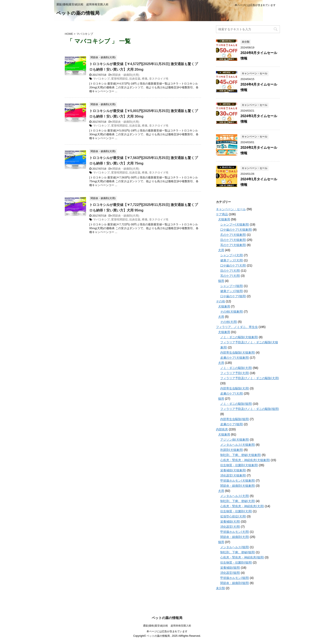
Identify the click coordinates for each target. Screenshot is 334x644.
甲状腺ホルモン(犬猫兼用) (238, 481)
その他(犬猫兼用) (232, 312)
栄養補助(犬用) (230, 522)
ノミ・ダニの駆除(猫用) (236, 404)
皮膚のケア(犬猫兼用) (235, 358)
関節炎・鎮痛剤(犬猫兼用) (238, 486)
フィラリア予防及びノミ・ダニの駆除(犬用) (250, 378)
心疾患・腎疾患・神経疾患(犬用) (242, 506)
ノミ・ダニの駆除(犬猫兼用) (239, 337)
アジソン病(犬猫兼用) (235, 440)
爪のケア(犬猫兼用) (233, 235)
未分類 (220, 588)
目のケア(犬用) (230, 271)
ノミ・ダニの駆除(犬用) (236, 368)
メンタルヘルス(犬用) (235, 496)
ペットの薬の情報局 (78, 14)
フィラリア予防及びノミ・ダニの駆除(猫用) (250, 409)
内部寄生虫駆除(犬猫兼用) (238, 353)
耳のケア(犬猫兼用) (233, 245)
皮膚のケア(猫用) (232, 424)
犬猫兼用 (224, 219)
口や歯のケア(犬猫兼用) (236, 230)
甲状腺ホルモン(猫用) (235, 578)
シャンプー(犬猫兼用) (235, 224)
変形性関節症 (119, 79)
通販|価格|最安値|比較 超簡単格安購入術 (167, 626)
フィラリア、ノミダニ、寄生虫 (237, 327)
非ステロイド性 (159, 79)
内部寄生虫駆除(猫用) (235, 419)
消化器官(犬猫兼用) (233, 475)
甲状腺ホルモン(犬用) (235, 532)
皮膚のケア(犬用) (232, 393)
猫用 (221, 281)
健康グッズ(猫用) (232, 291)
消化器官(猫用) (230, 573)
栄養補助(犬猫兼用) (233, 470)
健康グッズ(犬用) (232, 260)
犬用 (221, 250)
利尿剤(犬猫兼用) (232, 450)
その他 (220, 301)
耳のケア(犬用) (230, 276)
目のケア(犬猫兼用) (233, 240)
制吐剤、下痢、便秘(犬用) (238, 501)
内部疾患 (222, 429)
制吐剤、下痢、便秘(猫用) (238, 552)
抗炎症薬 (135, 79)
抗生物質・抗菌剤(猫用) (236, 562)
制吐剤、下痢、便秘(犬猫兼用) (241, 455)
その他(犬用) (229, 322)
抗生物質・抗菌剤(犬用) (236, 511)
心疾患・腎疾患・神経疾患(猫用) (242, 557)
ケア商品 (222, 214)
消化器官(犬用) (230, 527)
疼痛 (145, 79)
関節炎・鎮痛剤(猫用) (235, 583)
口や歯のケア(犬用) (233, 265)
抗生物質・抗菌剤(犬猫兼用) (239, 465)
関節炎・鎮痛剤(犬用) (126, 75)
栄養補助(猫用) (230, 568)
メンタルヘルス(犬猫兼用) (238, 445)
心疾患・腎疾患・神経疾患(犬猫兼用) (245, 460)
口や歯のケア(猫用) (233, 296)
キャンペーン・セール (231, 209)
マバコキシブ (101, 79)
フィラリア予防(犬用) (235, 373)
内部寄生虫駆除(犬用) (235, 388)
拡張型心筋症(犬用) (233, 516)
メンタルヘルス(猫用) (235, 547)
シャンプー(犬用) (232, 255)
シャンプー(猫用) (232, 286)
